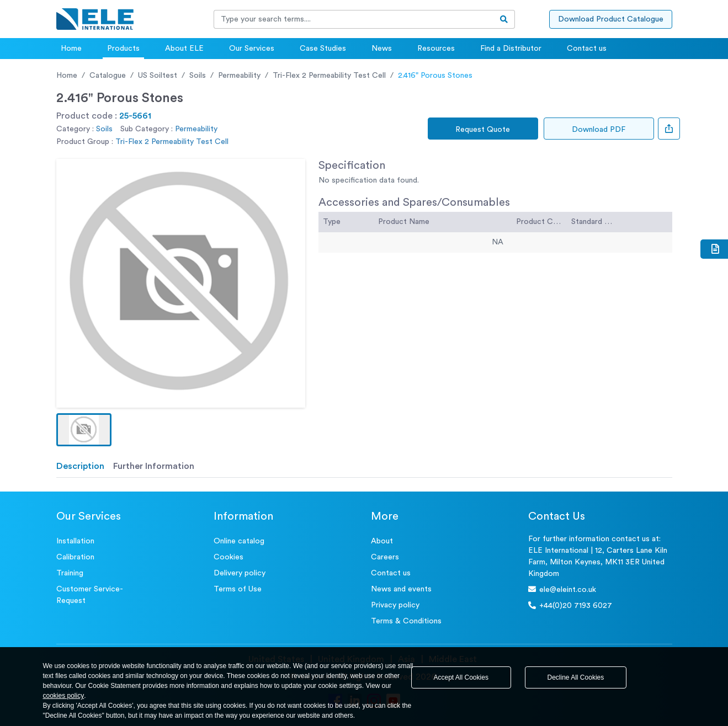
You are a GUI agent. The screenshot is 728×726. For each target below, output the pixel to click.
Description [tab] (80, 466)
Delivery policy (240, 573)
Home (71, 49)
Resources (436, 49)
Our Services (252, 49)
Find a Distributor (511, 49)
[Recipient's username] (354, 19)
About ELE (184, 49)
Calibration (75, 557)
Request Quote (483, 130)
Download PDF (599, 130)
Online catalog (239, 541)
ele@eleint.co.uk (562, 589)
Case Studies (323, 49)
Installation (75, 541)
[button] (84, 430)
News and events (401, 589)
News (382, 49)
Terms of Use (238, 589)
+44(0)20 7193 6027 (570, 605)
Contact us (587, 49)
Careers (385, 557)
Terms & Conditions (406, 621)
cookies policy (64, 696)
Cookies (229, 557)
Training (70, 573)
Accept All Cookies (461, 677)
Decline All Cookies (576, 677)
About (382, 541)
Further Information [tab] (154, 466)
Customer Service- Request (90, 595)
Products (123, 49)
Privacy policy (395, 605)
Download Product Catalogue (611, 19)
